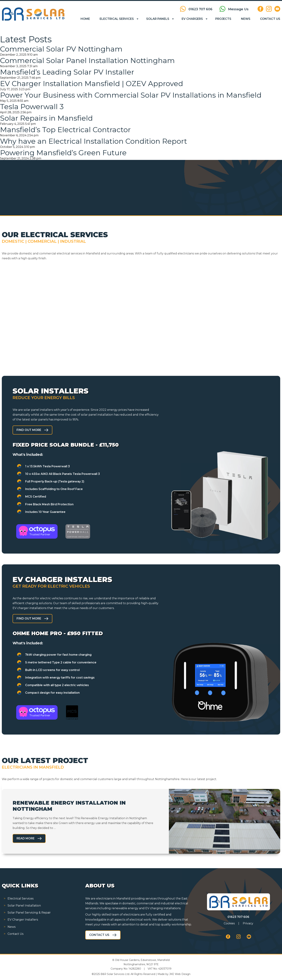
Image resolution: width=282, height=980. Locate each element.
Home (85, 19)
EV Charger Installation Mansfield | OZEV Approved (92, 83)
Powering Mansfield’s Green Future (63, 153)
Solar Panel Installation (24, 906)
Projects (223, 19)
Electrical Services (117, 19)
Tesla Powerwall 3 (32, 107)
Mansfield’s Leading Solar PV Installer (67, 72)
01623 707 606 (238, 917)
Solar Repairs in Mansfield (46, 118)
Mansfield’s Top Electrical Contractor (65, 130)
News (246, 19)
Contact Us (270, 19)
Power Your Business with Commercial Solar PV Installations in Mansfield (131, 95)
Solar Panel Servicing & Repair (29, 913)
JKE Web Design (180, 974)
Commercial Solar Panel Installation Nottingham (87, 60)
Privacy (248, 923)
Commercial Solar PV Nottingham (61, 49)
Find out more (29, 430)
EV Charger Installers (23, 920)
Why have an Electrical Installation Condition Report (94, 141)
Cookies (229, 923)
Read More (26, 838)
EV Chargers (192, 19)
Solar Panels (158, 19)
